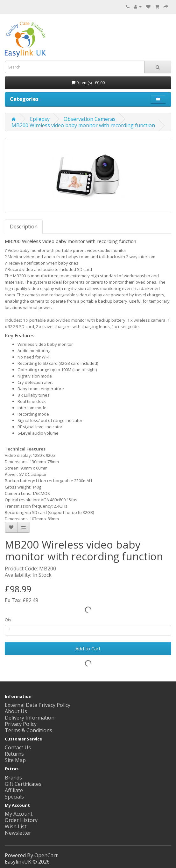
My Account (19, 814)
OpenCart (46, 855)
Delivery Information (30, 718)
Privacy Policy (21, 724)
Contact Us (18, 747)
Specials (14, 797)
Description (24, 227)
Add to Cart (88, 648)
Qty (8, 620)
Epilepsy (40, 119)
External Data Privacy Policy (38, 705)
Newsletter (18, 833)
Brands (13, 778)
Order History (21, 820)
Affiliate (14, 790)
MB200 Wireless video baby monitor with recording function (83, 125)
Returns (14, 754)
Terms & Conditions (28, 730)
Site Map (15, 760)
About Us (16, 711)
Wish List (16, 826)
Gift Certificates (23, 784)
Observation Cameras (90, 119)
